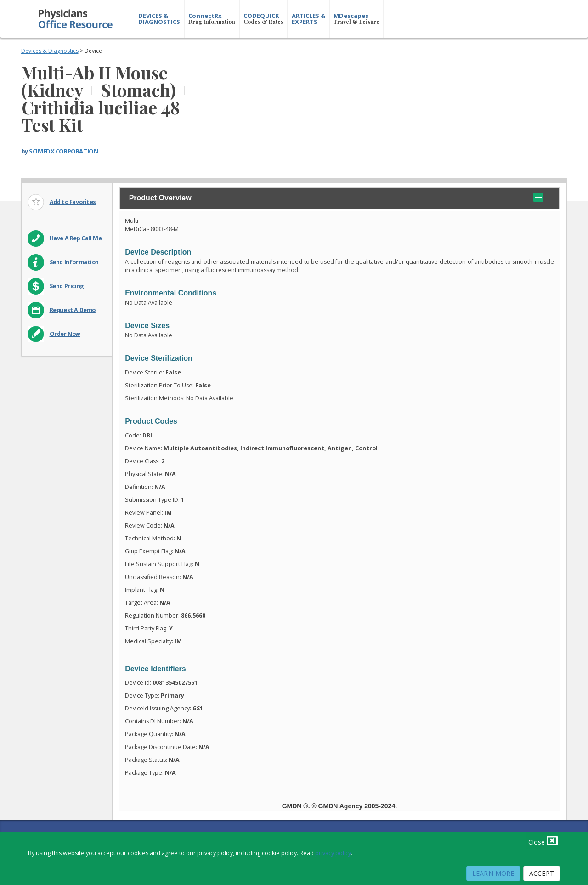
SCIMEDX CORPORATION (63, 151)
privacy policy (333, 853)
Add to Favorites (73, 202)
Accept (542, 873)
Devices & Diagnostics (50, 51)
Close (543, 840)
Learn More (493, 873)
